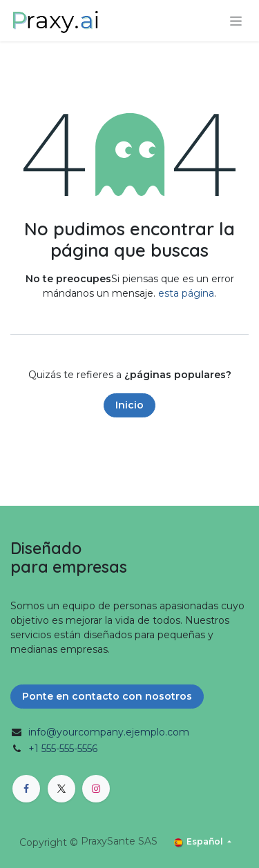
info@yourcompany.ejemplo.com (109, 732)
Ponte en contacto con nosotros (107, 696)
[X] (61, 789)
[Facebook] (26, 789)
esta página (186, 293)
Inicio (129, 405)
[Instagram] (96, 789)
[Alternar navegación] (236, 21)
